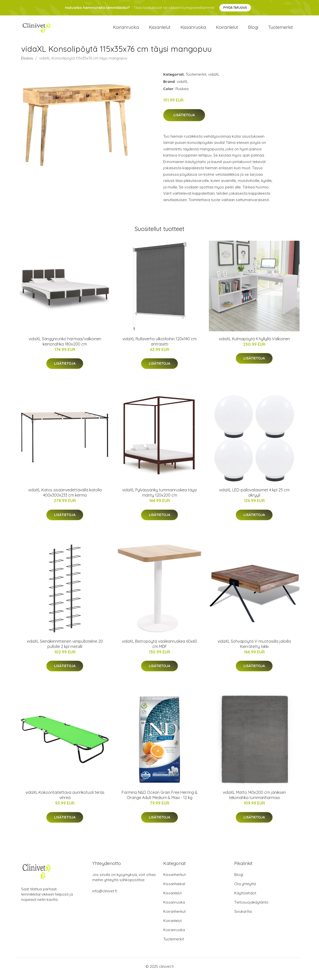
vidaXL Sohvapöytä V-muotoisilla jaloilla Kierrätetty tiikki (254, 649)
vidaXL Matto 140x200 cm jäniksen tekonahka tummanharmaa (254, 800)
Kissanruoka (193, 30)
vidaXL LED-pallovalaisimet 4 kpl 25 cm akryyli (254, 497)
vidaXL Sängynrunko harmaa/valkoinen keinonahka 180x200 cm (65, 346)
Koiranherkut (174, 916)
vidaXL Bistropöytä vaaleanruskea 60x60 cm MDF (159, 649)
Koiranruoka (126, 30)
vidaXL (214, 79)
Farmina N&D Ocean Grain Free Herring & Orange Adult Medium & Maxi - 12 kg (160, 800)
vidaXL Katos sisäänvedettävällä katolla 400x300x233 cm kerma (65, 497)
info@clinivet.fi (105, 896)
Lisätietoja (184, 120)
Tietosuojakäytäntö (251, 907)
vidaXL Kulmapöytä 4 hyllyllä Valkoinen (254, 344)
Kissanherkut (174, 880)
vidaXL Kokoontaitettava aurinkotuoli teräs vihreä (65, 800)
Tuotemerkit (280, 30)
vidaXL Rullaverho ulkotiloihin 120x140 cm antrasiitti (159, 346)
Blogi (253, 30)
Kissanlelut (160, 30)
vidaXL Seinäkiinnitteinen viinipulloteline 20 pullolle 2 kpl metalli (65, 649)
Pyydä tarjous (235, 8)
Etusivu (27, 63)
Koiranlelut (227, 30)
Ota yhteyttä (245, 889)
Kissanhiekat (174, 889)
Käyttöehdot (245, 898)
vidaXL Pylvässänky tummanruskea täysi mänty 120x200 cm (159, 497)
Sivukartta (243, 916)
